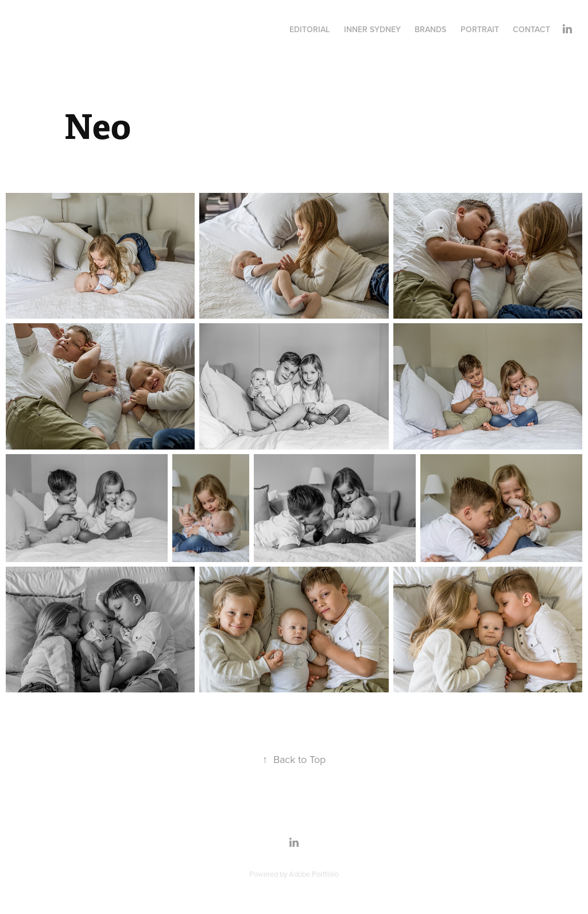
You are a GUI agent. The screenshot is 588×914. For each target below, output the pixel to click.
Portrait (480, 29)
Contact (531, 29)
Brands (430, 29)
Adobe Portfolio (314, 874)
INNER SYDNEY (372, 29)
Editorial (310, 29)
